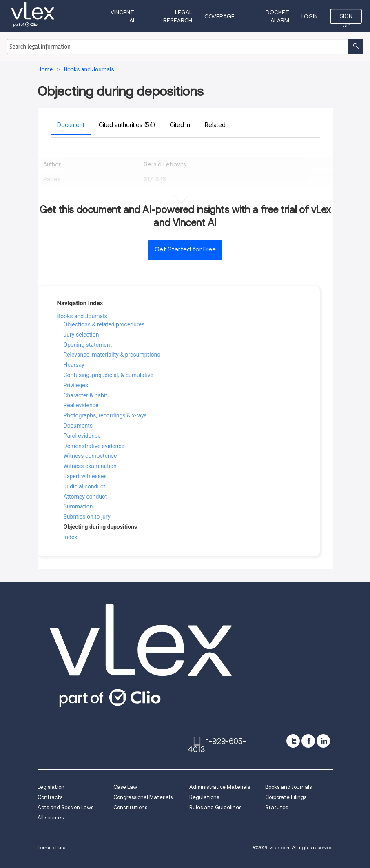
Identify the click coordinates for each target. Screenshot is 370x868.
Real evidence (81, 405)
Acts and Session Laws (65, 807)
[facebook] (308, 741)
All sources (51, 818)
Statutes (277, 807)
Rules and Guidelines (215, 807)
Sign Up (346, 18)
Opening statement (88, 345)
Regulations (204, 797)
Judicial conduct (85, 486)
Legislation (51, 787)
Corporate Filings (286, 797)
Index (71, 537)
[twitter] (293, 741)
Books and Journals (82, 316)
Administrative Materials (220, 787)
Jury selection (81, 335)
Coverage (219, 16)
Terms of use (52, 847)
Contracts (50, 797)
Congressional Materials (143, 797)
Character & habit (85, 395)
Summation (78, 506)
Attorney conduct (85, 497)
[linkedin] (323, 741)
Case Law (125, 787)
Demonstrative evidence (94, 446)
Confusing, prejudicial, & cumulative (109, 375)
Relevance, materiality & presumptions (112, 355)
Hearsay (74, 365)
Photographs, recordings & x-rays (105, 415)
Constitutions (130, 807)
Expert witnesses (85, 476)
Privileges (76, 385)
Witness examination (90, 466)
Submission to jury (87, 517)
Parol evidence (82, 436)
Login (310, 16)
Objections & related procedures (104, 324)
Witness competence (90, 456)
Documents (78, 426)
